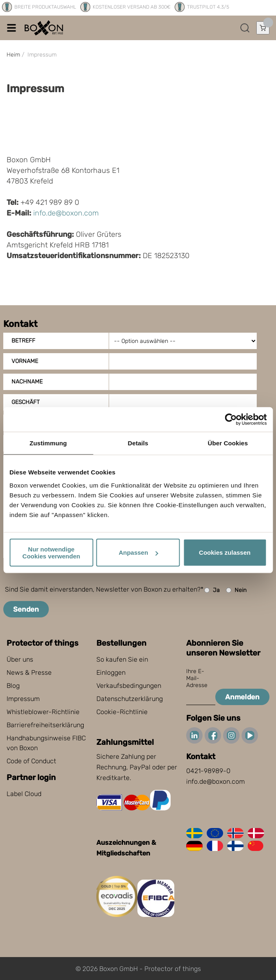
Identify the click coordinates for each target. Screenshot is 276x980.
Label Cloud (24, 794)
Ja (212, 590)
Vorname (25, 361)
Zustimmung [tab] (48, 443)
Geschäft (26, 402)
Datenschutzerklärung (130, 699)
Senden (26, 609)
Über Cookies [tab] (228, 443)
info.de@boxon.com (66, 213)
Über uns (20, 659)
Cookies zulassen (225, 552)
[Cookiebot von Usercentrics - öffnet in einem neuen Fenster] (231, 420)
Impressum (23, 699)
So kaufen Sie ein (122, 659)
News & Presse (29, 673)
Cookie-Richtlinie (122, 712)
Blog (13, 686)
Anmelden (242, 697)
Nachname (27, 382)
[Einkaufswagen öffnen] (263, 28)
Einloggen (111, 673)
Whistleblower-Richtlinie (43, 712)
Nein (236, 590)
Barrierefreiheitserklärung (45, 725)
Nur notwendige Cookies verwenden (51, 552)
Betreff (23, 341)
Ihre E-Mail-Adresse (197, 678)
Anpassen (138, 552)
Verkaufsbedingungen (129, 686)
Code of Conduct (31, 761)
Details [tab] (138, 443)
